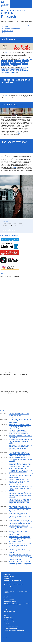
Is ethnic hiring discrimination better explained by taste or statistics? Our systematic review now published (20, 465)
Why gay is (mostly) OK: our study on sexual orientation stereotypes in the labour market (20, 421)
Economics (7, 579)
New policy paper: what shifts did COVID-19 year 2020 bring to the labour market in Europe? (19, 481)
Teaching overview (9, 577)
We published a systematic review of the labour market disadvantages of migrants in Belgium (20, 426)
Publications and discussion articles (13, 224)
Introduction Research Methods (12, 581)
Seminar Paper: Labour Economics (13, 585)
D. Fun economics (7, 33)
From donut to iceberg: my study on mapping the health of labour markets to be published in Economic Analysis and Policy (20, 494)
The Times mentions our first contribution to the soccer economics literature (20, 551)
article (14, 167)
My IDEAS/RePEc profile (11, 628)
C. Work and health (8, 31)
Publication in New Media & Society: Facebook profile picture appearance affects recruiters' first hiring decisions (20, 563)
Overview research (9, 599)
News (5, 228)
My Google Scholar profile (11, 626)
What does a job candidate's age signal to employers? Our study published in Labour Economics (21, 476)
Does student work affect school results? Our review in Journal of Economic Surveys (19, 533)
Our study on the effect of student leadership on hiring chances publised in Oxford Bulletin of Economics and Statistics (20, 487)
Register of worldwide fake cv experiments (15, 226)
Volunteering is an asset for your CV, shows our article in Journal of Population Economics (20, 545)
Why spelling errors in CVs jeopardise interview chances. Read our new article (20, 441)
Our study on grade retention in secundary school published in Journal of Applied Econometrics (20, 527)
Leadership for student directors (12, 589)
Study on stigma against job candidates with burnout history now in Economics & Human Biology (20, 470)
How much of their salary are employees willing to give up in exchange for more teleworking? (19, 432)
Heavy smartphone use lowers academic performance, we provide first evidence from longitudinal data (20, 454)
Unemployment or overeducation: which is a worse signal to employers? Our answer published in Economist (20, 522)
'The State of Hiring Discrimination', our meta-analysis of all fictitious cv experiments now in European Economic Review (21, 447)
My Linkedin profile (9, 620)
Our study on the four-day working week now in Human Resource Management (19, 415)
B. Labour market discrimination (11, 29)
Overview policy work (10, 611)
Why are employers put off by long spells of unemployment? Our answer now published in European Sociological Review (20, 539)
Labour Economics (9, 583)
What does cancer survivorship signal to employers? (20, 436)
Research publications (10, 601)
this (19, 133)
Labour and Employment (11, 587)
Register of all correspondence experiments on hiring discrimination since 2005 (17, 604)
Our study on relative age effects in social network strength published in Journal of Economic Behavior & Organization (20, 509)
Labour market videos (9, 230)
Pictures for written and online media (14, 630)
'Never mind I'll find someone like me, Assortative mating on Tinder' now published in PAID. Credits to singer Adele (20, 501)
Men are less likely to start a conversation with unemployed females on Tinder (21, 459)
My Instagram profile (9, 622)
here (5, 53)
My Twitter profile (8, 618)
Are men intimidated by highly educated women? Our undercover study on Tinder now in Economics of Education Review (20, 516)
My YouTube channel (10, 624)
